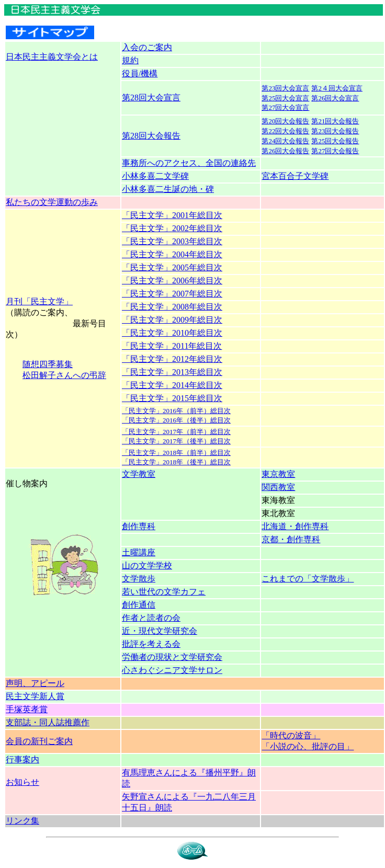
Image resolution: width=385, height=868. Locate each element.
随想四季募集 (48, 364)
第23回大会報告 (335, 131)
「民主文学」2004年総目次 (172, 254)
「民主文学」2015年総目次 (172, 398)
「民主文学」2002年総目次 (172, 228)
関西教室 (278, 487)
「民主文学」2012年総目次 (172, 359)
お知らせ (22, 782)
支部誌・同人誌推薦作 (48, 722)
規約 (130, 60)
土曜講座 (139, 552)
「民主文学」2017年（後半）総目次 (176, 441)
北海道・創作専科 (295, 526)
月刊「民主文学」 (39, 301)
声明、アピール (35, 683)
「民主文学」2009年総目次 (172, 320)
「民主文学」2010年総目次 (172, 333)
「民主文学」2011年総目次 (172, 346)
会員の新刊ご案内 (39, 741)
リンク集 (22, 821)
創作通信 (139, 605)
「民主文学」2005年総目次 (172, 267)
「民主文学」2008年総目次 (172, 307)
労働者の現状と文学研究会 (172, 657)
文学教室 (139, 474)
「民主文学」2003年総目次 (172, 241)
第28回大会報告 (151, 136)
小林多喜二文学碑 (155, 176)
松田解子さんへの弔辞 (64, 375)
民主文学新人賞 (35, 696)
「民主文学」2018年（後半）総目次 (176, 462)
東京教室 (278, 474)
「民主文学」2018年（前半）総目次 (176, 453)
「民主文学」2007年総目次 (172, 294)
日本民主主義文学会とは (52, 57)
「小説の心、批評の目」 (308, 746)
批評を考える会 (151, 644)
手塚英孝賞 (27, 709)
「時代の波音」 (291, 735)
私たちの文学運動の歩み (52, 202)
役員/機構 (140, 73)
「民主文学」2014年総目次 (172, 385)
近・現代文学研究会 (160, 631)
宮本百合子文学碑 (295, 176)
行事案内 (22, 760)
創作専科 (139, 526)
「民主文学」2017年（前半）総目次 (176, 432)
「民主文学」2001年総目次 (172, 215)
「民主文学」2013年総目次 (172, 372)
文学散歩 (139, 579)
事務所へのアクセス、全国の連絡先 (189, 163)
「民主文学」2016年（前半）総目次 (176, 411)
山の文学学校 (147, 566)
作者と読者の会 (151, 618)
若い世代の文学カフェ (164, 592)
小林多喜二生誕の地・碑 (168, 189)
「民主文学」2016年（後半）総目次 (176, 420)
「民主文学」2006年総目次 (172, 281)
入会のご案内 (147, 47)
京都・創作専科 (291, 539)
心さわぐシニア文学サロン (172, 670)
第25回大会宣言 (285, 98)
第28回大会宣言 (151, 98)
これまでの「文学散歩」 (308, 579)
